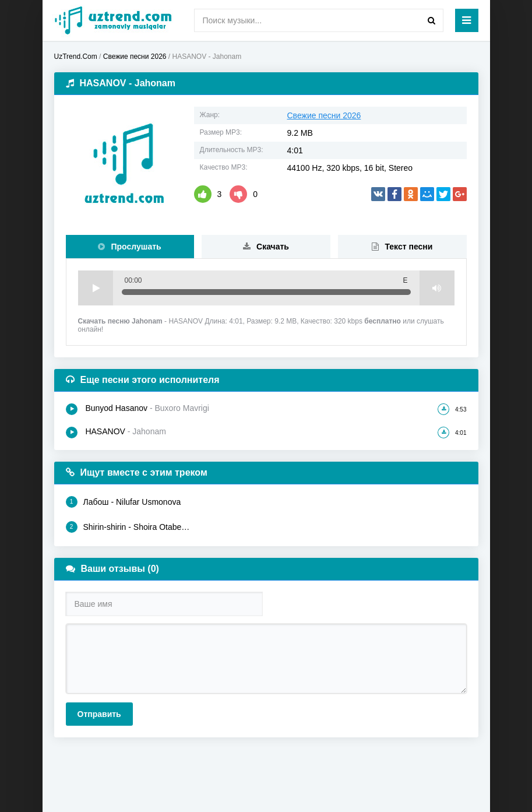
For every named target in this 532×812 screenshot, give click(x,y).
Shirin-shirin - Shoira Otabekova (129, 527)
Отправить (99, 714)
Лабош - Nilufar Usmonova (124, 502)
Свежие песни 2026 (324, 115)
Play (96, 288)
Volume (437, 288)
